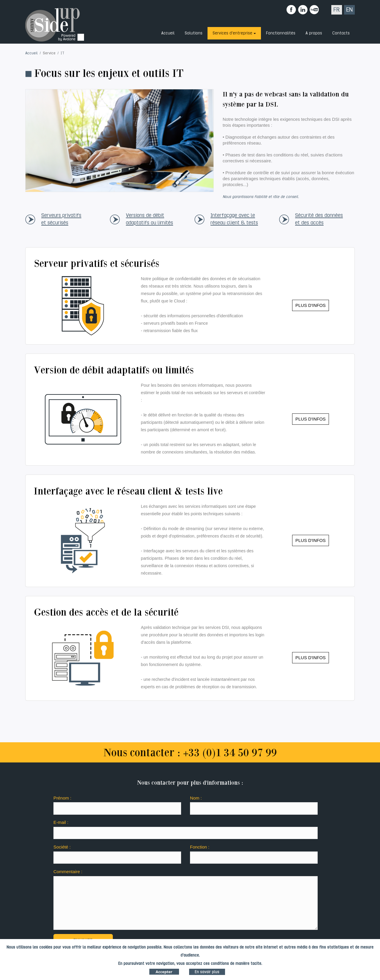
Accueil (168, 33)
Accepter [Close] (164, 973)
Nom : (196, 798)
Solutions (194, 33)
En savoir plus (207, 973)
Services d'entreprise (232, 33)
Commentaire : (68, 872)
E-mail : (61, 822)
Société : (62, 847)
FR (337, 9)
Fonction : (200, 847)
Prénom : (62, 798)
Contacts (341, 33)
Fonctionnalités (281, 33)
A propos (314, 33)
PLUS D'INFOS (311, 305)
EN (349, 9)
